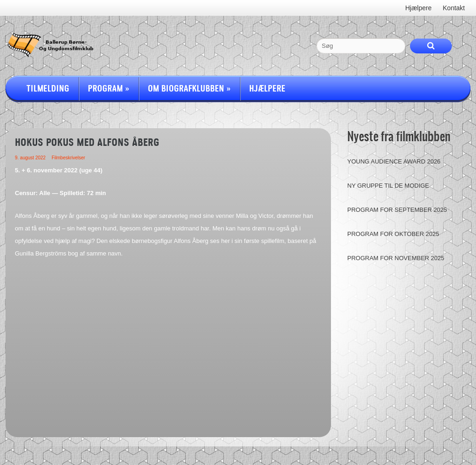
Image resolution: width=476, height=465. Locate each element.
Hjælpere (267, 89)
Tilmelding (48, 89)
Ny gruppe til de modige (388, 186)
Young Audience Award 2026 (394, 161)
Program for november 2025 (396, 258)
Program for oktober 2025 (393, 234)
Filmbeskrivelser (68, 158)
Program (109, 89)
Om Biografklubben (189, 89)
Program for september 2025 (397, 210)
